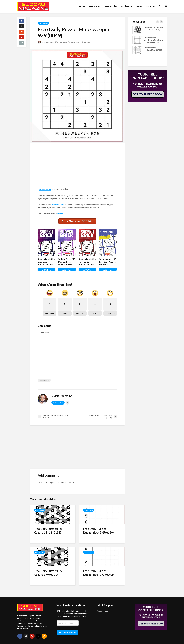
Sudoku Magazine (46, 42)
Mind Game (126, 6)
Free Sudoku (95, 6)
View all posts (58, 403)
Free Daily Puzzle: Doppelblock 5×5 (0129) (98, 531)
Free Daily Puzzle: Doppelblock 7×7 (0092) (98, 573)
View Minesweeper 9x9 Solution (79, 221)
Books (139, 6)
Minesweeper (45, 189)
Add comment (75, 42)
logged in (53, 483)
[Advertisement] (77, 166)
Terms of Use (103, 607)
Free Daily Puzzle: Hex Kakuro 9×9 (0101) (48, 573)
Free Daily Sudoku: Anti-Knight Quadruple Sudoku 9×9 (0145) (154, 40)
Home (82, 6)
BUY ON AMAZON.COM (46, 269)
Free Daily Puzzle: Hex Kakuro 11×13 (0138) (48, 531)
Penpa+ (61, 214)
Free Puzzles (111, 6)
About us (151, 6)
